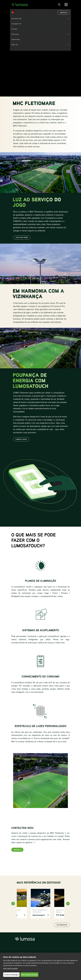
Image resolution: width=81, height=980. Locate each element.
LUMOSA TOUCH (21, 439)
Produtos (14, 29)
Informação (15, 34)
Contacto (64, 13)
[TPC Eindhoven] (64, 904)
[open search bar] (59, 5)
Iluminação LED (16, 18)
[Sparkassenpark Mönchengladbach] (41, 904)
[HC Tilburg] (17, 904)
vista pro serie (22, 237)
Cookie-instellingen (11, 975)
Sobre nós (15, 45)
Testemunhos (16, 39)
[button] (68, 19)
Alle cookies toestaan (29, 975)
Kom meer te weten (10, 968)
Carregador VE (16, 24)
